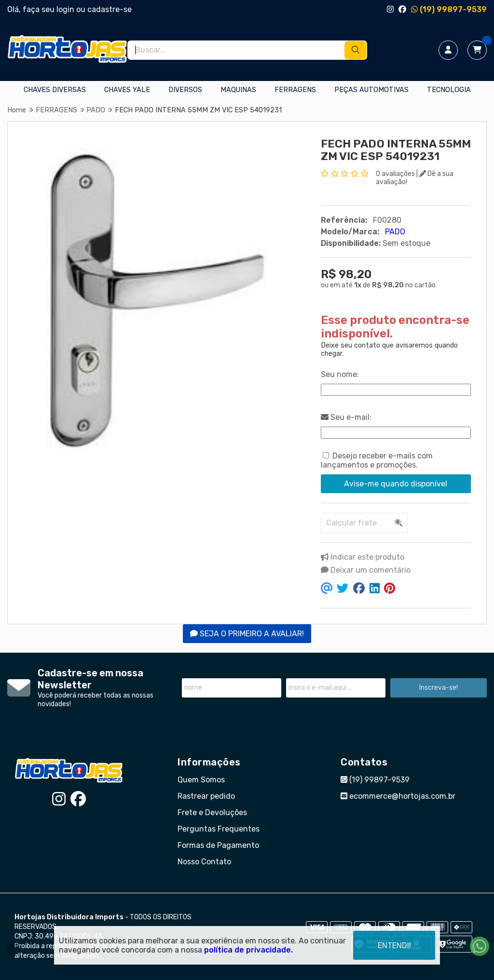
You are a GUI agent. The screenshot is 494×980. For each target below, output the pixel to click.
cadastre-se (110, 9)
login (66, 9)
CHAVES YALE (127, 90)
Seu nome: (340, 374)
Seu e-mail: (346, 417)
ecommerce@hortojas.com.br (398, 796)
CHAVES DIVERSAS (55, 90)
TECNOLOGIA (449, 90)
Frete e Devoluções (212, 812)
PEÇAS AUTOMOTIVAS (371, 90)
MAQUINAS (238, 90)
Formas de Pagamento (218, 845)
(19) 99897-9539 (449, 9)
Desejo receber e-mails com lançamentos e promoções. (377, 460)
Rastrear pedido (206, 796)
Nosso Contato (204, 862)
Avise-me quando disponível (396, 484)
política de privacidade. (248, 950)
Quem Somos (201, 780)
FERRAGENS (295, 90)
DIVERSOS (185, 90)
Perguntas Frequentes (219, 829)
